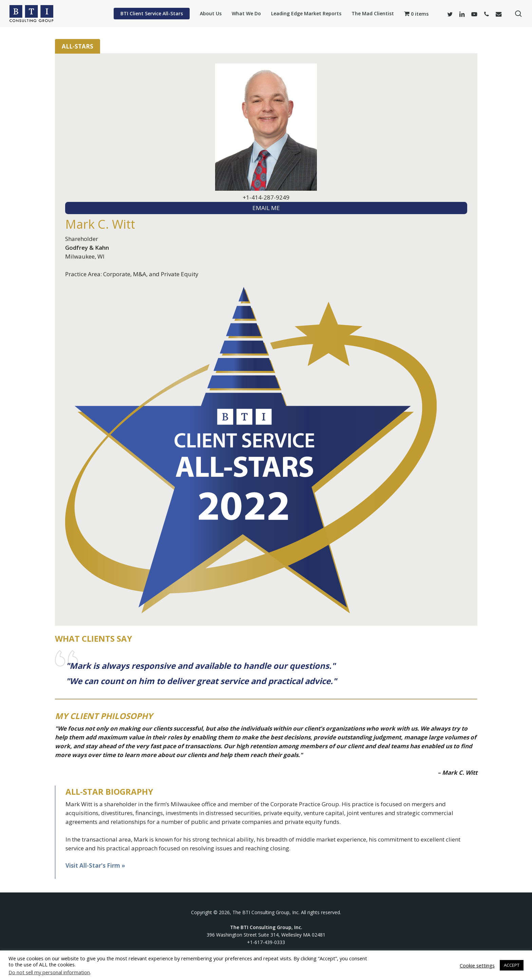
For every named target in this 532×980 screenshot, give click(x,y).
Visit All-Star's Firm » (95, 865)
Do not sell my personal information (49, 972)
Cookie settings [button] (477, 965)
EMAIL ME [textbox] (266, 208)
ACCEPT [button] (512, 965)
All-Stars (78, 46)
